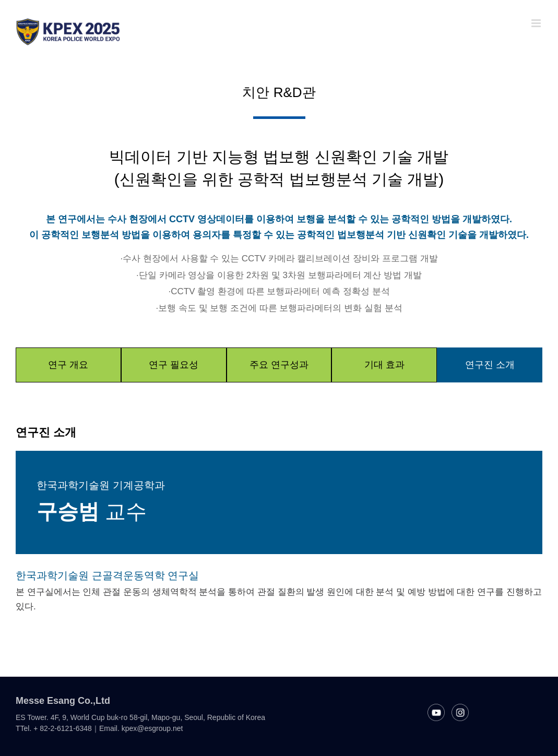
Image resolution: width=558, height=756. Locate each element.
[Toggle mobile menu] (537, 23)
